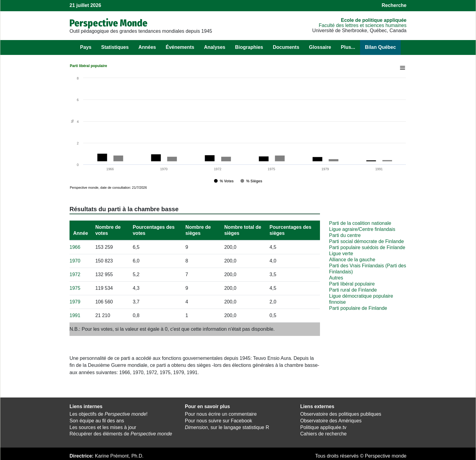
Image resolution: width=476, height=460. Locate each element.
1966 (75, 246)
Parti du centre (345, 234)
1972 (75, 273)
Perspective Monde (109, 23)
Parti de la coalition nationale (360, 222)
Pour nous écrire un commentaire (221, 413)
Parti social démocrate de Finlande (366, 240)
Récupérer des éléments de (121, 433)
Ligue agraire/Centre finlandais (362, 228)
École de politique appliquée (374, 20)
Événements (180, 47)
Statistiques (115, 47)
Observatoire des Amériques (331, 419)
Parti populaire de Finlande (358, 307)
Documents (286, 47)
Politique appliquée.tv (323, 426)
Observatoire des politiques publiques (341, 413)
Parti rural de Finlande (353, 289)
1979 (75, 301)
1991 (75, 314)
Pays (86, 47)
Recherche (394, 5)
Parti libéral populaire (352, 283)
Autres (336, 277)
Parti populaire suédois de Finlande (367, 246)
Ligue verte (341, 252)
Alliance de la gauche (352, 258)
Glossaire (320, 47)
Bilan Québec (380, 47)
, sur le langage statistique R (227, 426)
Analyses (215, 47)
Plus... (348, 47)
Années (147, 47)
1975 (75, 287)
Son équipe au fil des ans (97, 419)
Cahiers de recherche (323, 433)
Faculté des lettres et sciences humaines (363, 25)
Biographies (249, 47)
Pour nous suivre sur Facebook (218, 419)
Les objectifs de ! (109, 413)
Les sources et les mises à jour (103, 426)
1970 (75, 260)
